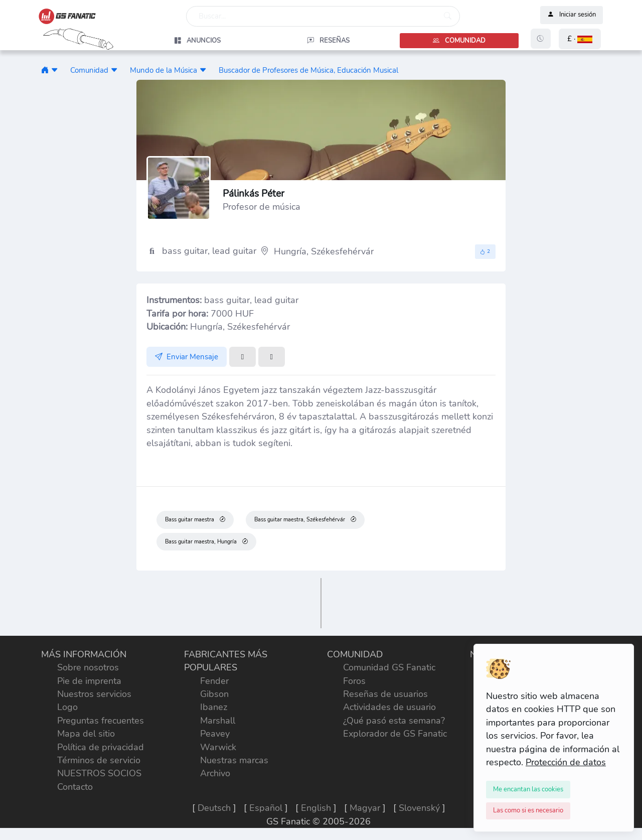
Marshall (218, 721)
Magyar (365, 808)
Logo (67, 707)
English (316, 808)
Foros (354, 681)
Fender (214, 681)
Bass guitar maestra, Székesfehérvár (305, 520)
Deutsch (214, 808)
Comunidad (89, 70)
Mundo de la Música (164, 70)
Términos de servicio (99, 760)
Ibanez (214, 707)
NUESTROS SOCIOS (99, 773)
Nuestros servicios (94, 694)
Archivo (215, 773)
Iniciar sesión (572, 15)
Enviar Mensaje (187, 357)
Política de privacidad (101, 747)
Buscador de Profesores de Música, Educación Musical (308, 70)
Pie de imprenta (89, 681)
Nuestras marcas (234, 760)
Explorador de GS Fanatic (395, 734)
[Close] (528, 789)
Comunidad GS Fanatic (389, 667)
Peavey (215, 734)
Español (266, 808)
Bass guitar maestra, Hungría (206, 541)
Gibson (214, 694)
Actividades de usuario (389, 707)
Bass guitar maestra (195, 520)
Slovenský (419, 808)
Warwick (218, 747)
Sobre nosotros (88, 667)
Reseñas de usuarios (385, 694)
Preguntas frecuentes (101, 721)
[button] (580, 39)
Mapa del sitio (86, 734)
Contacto (75, 787)
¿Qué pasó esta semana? (394, 721)
